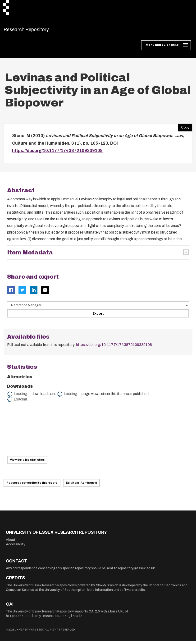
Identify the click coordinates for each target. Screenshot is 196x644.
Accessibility (16, 547)
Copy (184, 129)
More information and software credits (116, 593)
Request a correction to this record (32, 486)
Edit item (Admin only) (81, 486)
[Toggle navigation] (166, 48)
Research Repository (37, 31)
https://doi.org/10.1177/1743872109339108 (57, 154)
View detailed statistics (27, 463)
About (11, 543)
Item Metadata (30, 255)
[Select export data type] (98, 308)
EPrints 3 (102, 588)
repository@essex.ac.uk (136, 571)
